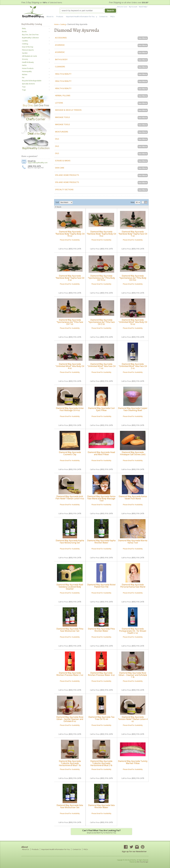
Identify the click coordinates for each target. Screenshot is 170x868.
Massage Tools (62, 117)
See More (143, 38)
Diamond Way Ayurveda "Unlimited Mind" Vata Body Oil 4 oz (70, 366)
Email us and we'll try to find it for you (101, 831)
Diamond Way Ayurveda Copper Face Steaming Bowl (133, 409)
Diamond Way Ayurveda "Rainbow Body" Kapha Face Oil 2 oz (70, 278)
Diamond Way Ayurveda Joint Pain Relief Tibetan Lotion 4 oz (70, 497)
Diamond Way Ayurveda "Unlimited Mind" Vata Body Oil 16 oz (133, 322)
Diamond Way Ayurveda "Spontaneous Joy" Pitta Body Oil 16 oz (101, 278)
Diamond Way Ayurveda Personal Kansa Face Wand (133, 586)
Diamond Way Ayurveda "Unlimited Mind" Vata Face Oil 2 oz (133, 366)
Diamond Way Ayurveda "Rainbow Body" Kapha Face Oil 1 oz (133, 234)
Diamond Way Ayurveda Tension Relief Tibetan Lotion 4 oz (133, 719)
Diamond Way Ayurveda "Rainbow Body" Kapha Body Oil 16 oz (70, 234)
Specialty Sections (64, 189)
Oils (57, 139)
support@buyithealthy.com (38, 163)
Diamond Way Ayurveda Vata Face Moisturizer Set (70, 806)
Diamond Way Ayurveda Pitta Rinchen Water (101, 630)
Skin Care (60, 168)
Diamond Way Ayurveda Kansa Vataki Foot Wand (133, 497)
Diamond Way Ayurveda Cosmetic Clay (70, 453)
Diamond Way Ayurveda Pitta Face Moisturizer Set (70, 630)
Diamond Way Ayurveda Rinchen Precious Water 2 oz (70, 674)
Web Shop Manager (142, 862)
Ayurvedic (60, 45)
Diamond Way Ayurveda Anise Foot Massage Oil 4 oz (70, 409)
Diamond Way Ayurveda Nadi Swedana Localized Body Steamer (70, 587)
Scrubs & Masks (63, 161)
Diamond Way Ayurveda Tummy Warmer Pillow (133, 762)
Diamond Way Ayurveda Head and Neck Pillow (101, 453)
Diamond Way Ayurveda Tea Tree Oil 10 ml (101, 718)
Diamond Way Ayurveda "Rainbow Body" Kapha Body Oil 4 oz (101, 234)
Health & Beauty (63, 74)
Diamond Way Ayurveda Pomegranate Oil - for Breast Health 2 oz (133, 631)
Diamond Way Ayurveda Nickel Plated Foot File (101, 586)
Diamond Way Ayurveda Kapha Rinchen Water (101, 542)
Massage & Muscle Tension (68, 110)
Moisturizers (62, 132)
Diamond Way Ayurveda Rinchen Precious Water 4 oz (101, 674)
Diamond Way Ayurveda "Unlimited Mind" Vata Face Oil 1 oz (101, 366)
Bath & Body (61, 59)
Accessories (61, 38)
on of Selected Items (42, 2)
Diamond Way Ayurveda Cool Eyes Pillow (101, 409)
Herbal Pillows (63, 95)
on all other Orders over (129, 2)
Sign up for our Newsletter (134, 851)
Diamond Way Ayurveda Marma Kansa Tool (133, 542)
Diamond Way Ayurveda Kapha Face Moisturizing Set (70, 542)
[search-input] (82, 11)
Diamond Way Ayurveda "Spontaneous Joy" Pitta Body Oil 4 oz (133, 278)
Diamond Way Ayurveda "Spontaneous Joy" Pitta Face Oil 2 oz (101, 322)
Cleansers (60, 67)
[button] (88, 11)
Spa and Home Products (67, 175)
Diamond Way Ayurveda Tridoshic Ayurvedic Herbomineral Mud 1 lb (70, 763)
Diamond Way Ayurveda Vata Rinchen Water (101, 806)
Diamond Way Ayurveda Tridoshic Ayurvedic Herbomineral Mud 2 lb (101, 763)
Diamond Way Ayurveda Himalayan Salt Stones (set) (133, 453)
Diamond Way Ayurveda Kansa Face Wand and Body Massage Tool (101, 499)
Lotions (59, 103)
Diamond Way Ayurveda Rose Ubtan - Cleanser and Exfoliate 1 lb (133, 675)
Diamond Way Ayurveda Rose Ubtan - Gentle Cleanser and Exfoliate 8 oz (70, 719)
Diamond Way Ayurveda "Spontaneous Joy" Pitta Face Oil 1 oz (70, 322)
